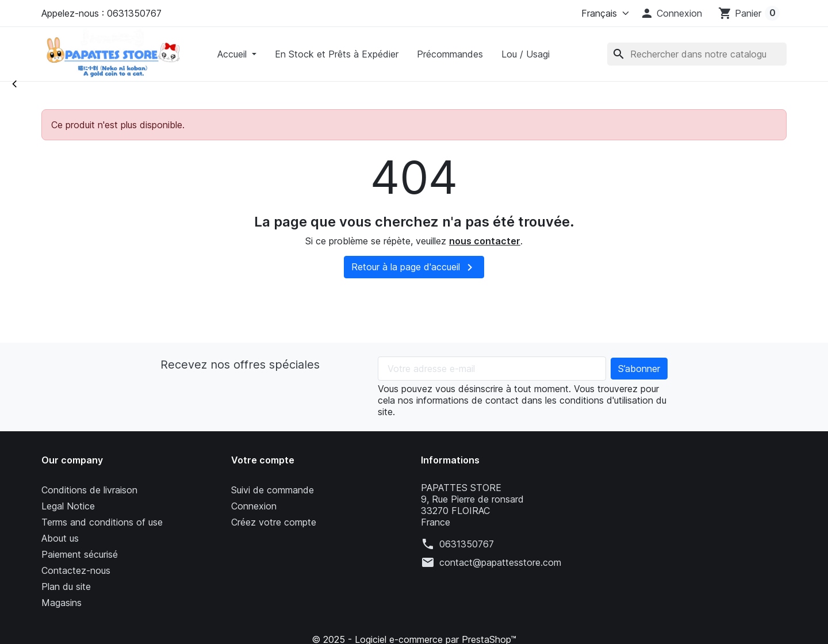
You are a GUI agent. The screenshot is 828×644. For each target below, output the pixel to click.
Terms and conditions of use (102, 522)
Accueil (233, 54)
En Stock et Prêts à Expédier (337, 54)
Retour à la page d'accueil (414, 267)
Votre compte (263, 460)
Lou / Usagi (526, 54)
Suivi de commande (273, 490)
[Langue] (603, 13)
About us (60, 538)
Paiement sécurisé (80, 554)
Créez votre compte (274, 522)
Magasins (62, 603)
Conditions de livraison (89, 490)
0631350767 (467, 544)
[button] (671, 13)
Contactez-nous (76, 570)
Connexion (254, 506)
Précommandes (450, 54)
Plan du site (66, 586)
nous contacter (485, 241)
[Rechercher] (697, 54)
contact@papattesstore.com (500, 562)
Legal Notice (68, 506)
